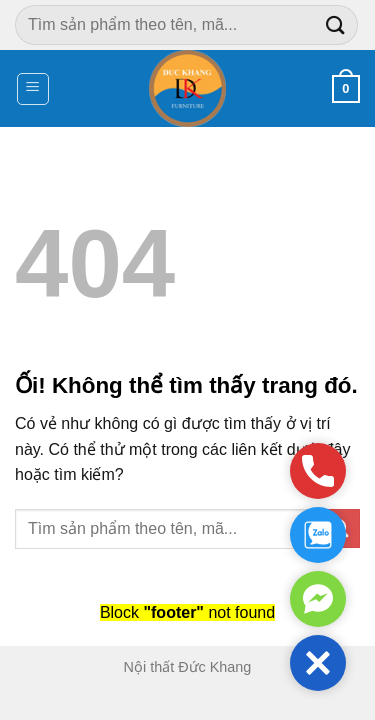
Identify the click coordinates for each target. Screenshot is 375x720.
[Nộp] (336, 24)
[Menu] (33, 89)
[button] (318, 663)
